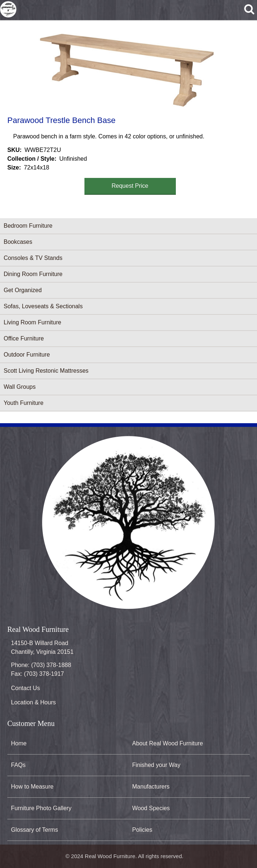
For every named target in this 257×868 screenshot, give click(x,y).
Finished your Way (156, 765)
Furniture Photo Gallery (41, 808)
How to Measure (32, 787)
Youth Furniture (24, 403)
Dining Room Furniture (33, 274)
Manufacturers (151, 787)
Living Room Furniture (32, 322)
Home (19, 743)
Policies (142, 830)
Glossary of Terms (35, 830)
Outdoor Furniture (27, 355)
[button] (127, 67)
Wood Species (151, 808)
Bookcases (18, 242)
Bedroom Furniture (28, 226)
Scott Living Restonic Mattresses (46, 371)
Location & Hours (33, 702)
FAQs (18, 765)
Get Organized (23, 290)
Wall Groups (20, 387)
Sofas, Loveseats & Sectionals (43, 306)
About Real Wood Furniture (168, 743)
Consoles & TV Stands (33, 258)
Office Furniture (24, 338)
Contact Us (25, 688)
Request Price (130, 186)
